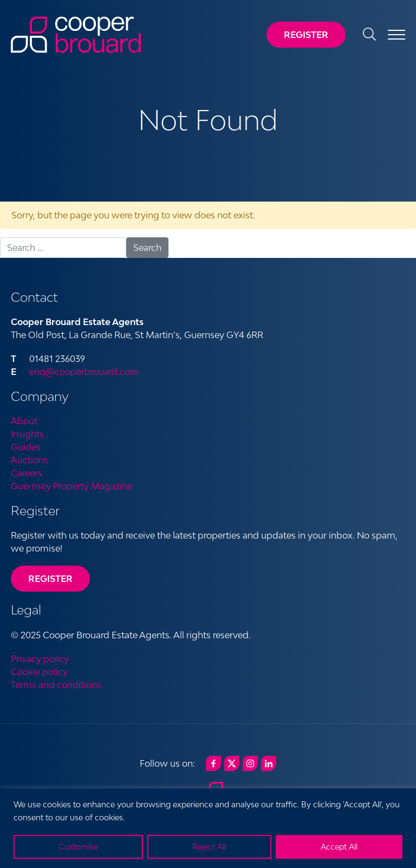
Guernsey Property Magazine (71, 486)
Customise (78, 847)
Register (306, 35)
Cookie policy (39, 672)
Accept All (339, 847)
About (24, 421)
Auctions (30, 460)
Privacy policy (40, 659)
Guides (26, 447)
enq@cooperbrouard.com (84, 372)
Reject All (209, 847)
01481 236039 (57, 359)
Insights (27, 434)
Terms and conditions (56, 685)
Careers (27, 473)
